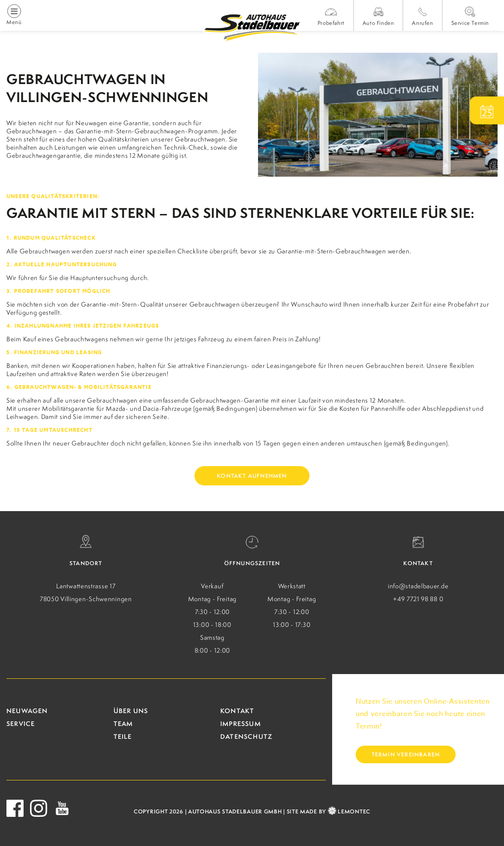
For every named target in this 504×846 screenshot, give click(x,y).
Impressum (241, 724)
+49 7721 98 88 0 (418, 599)
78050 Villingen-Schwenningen (86, 599)
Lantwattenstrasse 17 (86, 586)
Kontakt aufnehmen (252, 476)
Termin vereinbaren (406, 754)
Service (21, 724)
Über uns (131, 711)
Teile (123, 736)
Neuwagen (27, 711)
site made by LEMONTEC (328, 811)
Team (123, 724)
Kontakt (237, 711)
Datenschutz (246, 736)
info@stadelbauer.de (418, 586)
